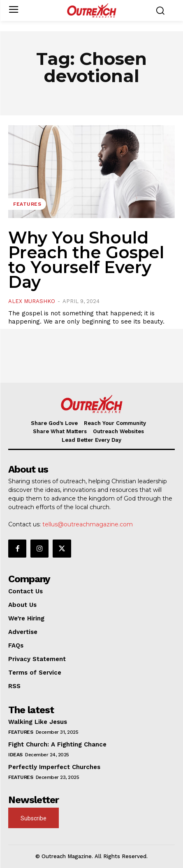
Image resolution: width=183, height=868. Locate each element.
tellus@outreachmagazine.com (88, 524)
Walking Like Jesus (38, 722)
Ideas (15, 755)
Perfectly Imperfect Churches (54, 767)
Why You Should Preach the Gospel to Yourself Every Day (86, 260)
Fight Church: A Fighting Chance (57, 744)
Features (27, 204)
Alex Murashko (32, 301)
